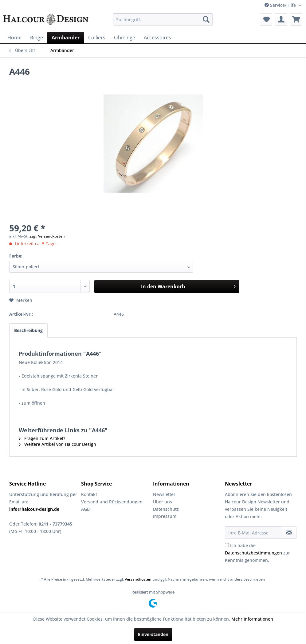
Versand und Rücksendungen (112, 502)
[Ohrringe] (125, 38)
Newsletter (164, 494)
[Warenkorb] (296, 19)
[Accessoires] (157, 38)
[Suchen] (206, 19)
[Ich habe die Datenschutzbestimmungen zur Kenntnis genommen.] (227, 545)
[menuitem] (163, 19)
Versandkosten (138, 579)
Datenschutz (166, 509)
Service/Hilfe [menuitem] (281, 5)
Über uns (163, 502)
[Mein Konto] (281, 19)
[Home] (14, 38)
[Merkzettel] (266, 19)
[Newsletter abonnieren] (289, 533)
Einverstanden (153, 634)
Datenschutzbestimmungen (253, 553)
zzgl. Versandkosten (47, 236)
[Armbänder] (66, 38)
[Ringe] (37, 38)
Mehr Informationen (252, 619)
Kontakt (89, 494)
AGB (85, 509)
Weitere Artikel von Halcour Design (57, 444)
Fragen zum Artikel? (42, 438)
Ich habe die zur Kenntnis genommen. (257, 553)
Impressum (165, 516)
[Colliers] (97, 38)
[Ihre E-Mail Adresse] (254, 533)
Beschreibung (28, 330)
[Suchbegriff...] (163, 19)
